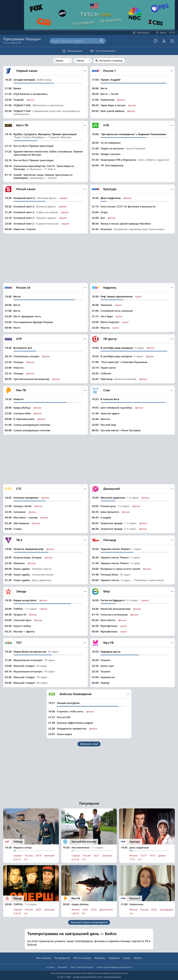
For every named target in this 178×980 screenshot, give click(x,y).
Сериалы (114, 958)
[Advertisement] (89, 258)
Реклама (62, 967)
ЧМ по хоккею (82, 958)
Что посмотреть (104, 51)
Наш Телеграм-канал (82, 967)
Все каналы (44, 958)
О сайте (50, 967)
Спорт (127, 958)
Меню (85, 71)
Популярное (62, 958)
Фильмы (100, 958)
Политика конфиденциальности (114, 967)
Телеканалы (72, 51)
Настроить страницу (111, 60)
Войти (138, 958)
